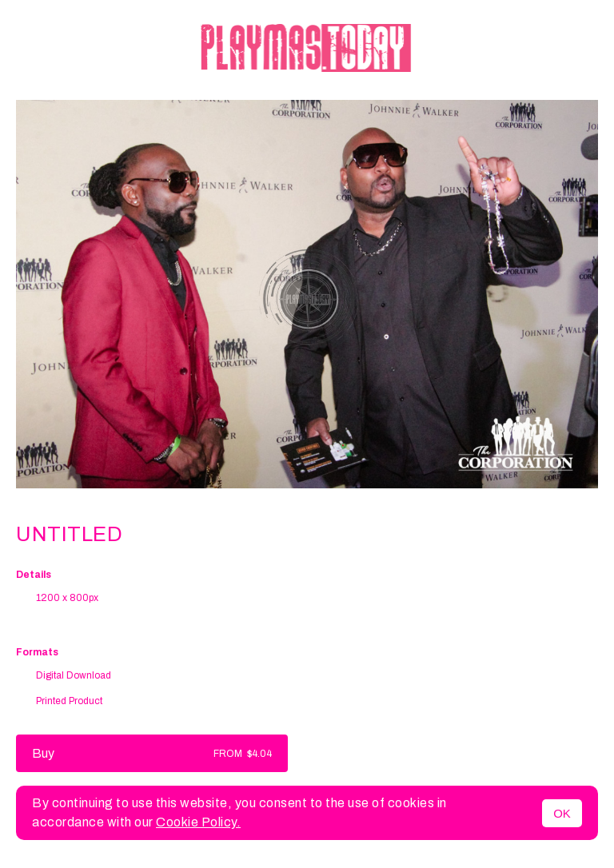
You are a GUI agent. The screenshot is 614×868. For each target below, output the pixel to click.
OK (562, 813)
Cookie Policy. (198, 822)
